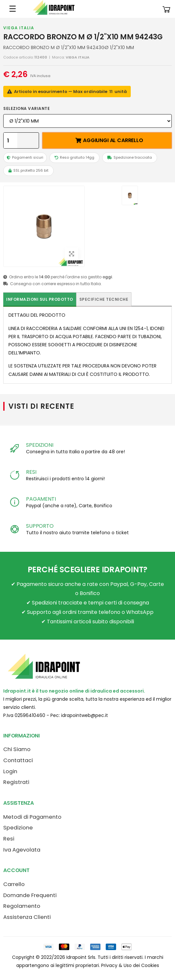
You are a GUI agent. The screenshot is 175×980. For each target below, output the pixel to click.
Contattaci (18, 760)
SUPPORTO (40, 526)
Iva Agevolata (22, 850)
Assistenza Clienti (27, 917)
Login (10, 771)
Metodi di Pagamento (32, 817)
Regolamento (22, 906)
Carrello (14, 884)
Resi (9, 839)
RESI (31, 472)
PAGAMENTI (41, 499)
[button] (167, 9)
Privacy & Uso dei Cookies (130, 965)
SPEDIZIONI (40, 445)
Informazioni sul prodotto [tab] (40, 299)
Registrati (16, 782)
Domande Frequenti (30, 895)
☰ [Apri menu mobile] (13, 9)
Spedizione (18, 828)
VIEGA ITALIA (19, 28)
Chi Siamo (17, 749)
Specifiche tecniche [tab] (104, 299)
